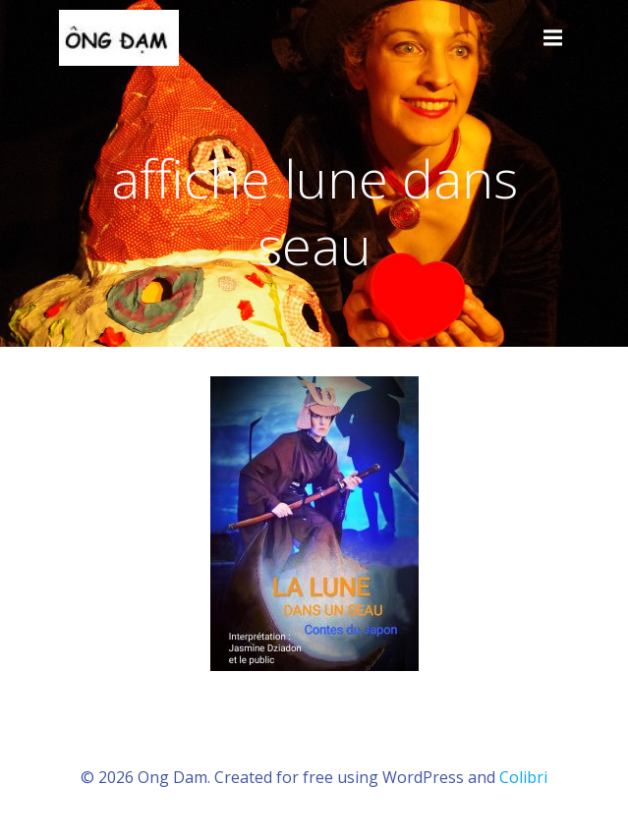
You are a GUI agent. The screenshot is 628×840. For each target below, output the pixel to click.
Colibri (523, 777)
